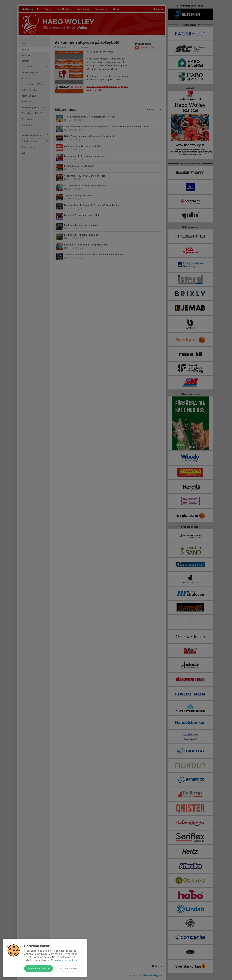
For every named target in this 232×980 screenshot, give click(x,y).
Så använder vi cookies (63, 960)
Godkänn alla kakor (39, 968)
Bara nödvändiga (69, 968)
